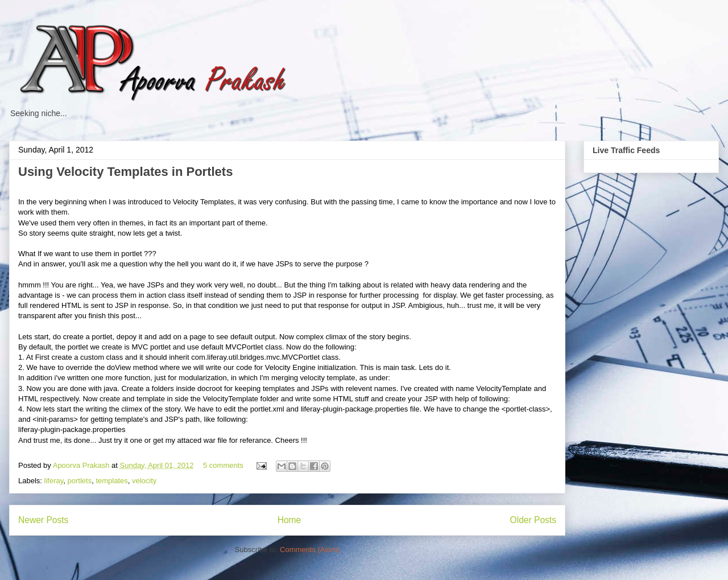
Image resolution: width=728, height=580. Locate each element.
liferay (54, 481)
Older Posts (533, 520)
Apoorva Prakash (82, 465)
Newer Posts (43, 520)
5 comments (223, 465)
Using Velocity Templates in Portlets (125, 172)
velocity (144, 481)
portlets (80, 481)
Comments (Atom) (310, 550)
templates (111, 481)
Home (289, 520)
